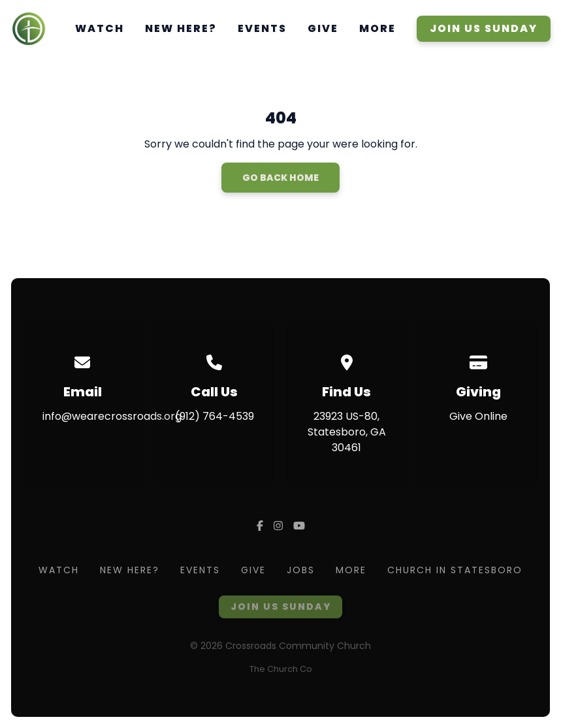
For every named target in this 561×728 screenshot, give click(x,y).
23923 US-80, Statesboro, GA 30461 (347, 432)
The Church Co (281, 669)
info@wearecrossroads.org (112, 416)
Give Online (478, 416)
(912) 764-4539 (215, 416)
